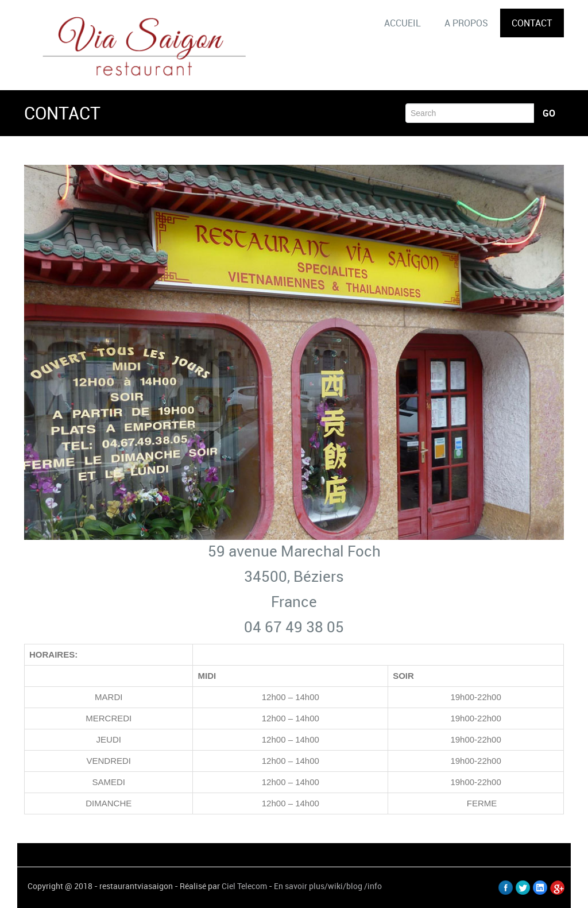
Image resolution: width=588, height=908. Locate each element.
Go (549, 113)
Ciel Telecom (244, 886)
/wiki (334, 886)
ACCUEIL (403, 23)
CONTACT (532, 23)
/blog (353, 886)
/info (373, 886)
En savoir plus (299, 886)
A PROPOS (466, 23)
